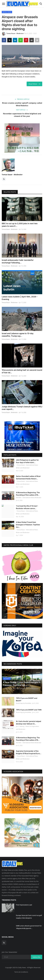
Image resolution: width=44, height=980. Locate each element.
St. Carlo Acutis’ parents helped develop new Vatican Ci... (29, 721)
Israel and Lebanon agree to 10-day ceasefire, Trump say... (18, 335)
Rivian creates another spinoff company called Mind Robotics (22, 104)
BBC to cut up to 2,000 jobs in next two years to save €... (20, 225)
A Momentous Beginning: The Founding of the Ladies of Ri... (28, 494)
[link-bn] (22, 138)
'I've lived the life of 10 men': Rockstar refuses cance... (27, 507)
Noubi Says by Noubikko (24, 702)
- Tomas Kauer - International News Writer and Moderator (27, 466)
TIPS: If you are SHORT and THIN (29, 709)
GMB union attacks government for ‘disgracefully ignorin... (29, 926)
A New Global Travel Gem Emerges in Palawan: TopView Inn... (28, 525)
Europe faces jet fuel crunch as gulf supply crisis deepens (29, 915)
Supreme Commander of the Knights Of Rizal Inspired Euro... (29, 751)
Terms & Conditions (21, 971)
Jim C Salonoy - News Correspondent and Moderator (27, 727)
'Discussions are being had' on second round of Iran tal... (22, 371)
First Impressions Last (24, 904)
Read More (34, 84)
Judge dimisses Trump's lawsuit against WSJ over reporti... (22, 408)
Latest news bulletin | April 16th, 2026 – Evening (20, 298)
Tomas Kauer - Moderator (13, 34)
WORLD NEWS (7, 12)
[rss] (4, 942)
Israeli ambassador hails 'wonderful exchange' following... (18, 261)
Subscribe (37, 956)
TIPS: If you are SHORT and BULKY (27, 698)
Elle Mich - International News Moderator (29, 497)
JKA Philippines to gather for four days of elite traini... (27, 461)
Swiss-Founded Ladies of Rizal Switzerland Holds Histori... (28, 477)
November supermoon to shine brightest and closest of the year (22, 115)
